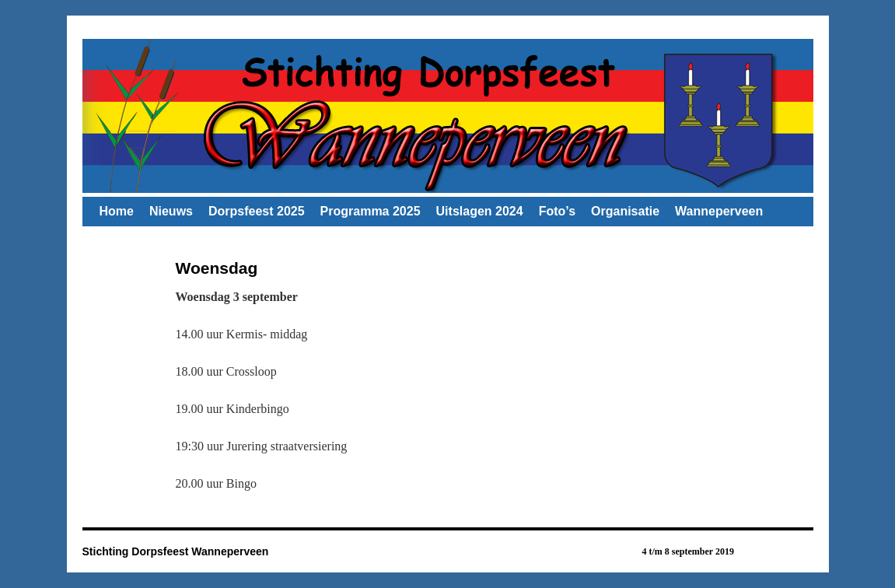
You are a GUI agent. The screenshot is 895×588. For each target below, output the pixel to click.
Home (117, 211)
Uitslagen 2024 (480, 211)
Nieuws (171, 211)
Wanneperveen (719, 211)
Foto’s (557, 211)
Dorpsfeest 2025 (257, 211)
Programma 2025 (371, 211)
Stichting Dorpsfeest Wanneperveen (176, 551)
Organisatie (625, 211)
